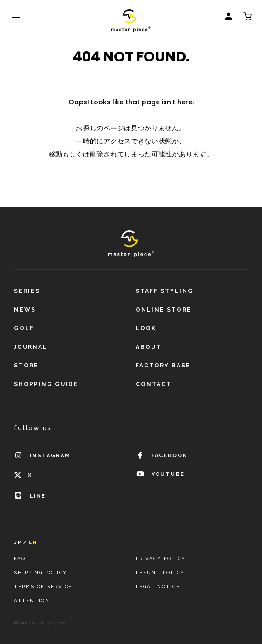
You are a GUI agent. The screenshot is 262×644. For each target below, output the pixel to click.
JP (18, 542)
